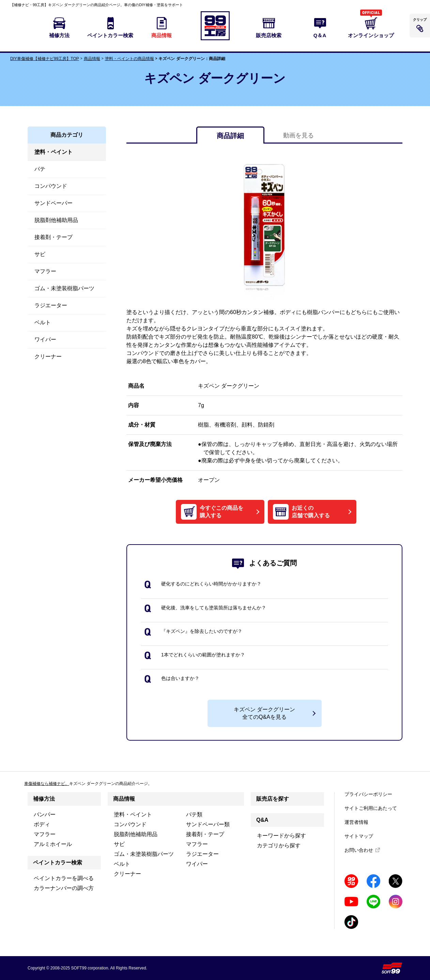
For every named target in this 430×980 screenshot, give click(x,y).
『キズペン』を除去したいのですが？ (202, 631)
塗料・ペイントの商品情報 (129, 59)
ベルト (122, 864)
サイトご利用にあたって (371, 808)
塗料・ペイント (133, 814)
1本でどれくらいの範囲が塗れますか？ (203, 655)
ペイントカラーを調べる (64, 878)
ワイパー (197, 864)
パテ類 (194, 814)
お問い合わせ (359, 850)
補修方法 (44, 799)
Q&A (262, 820)
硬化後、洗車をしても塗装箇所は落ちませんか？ (214, 608)
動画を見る (298, 135)
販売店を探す (273, 799)
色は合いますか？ (180, 678)
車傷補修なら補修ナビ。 (47, 784)
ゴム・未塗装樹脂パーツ (144, 854)
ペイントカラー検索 (58, 863)
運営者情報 (356, 822)
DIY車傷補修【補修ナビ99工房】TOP (45, 59)
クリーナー (127, 874)
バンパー (45, 814)
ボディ (42, 824)
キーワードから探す (281, 836)
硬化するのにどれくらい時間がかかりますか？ (211, 584)
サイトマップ (359, 836)
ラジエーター (202, 854)
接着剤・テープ (205, 834)
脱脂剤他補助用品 (136, 834)
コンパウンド (130, 824)
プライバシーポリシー (368, 794)
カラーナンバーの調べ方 (64, 888)
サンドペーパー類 (208, 824)
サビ (119, 844)
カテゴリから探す (279, 845)
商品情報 (92, 59)
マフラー (45, 834)
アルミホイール (53, 844)
